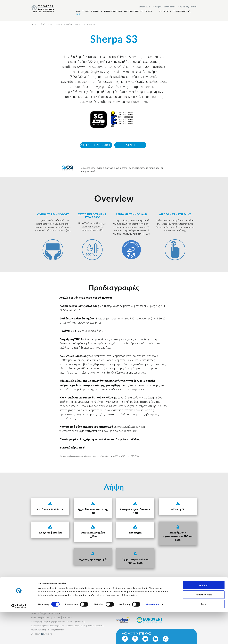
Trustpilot (35, 596)
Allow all (204, 617)
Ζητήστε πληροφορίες (96, 145)
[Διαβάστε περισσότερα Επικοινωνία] (144, 7)
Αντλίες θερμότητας (75, 24)
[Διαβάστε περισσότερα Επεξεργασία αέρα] (113, 12)
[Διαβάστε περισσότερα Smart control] (170, 7)
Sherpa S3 (92, 24)
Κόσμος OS (157, 7)
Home (34, 24)
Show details (153, 636)
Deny (204, 636)
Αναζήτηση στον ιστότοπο (175, 12)
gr (79, 15)
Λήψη (130, 145)
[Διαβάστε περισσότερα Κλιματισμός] (82, 12)
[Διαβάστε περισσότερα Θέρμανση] (97, 12)
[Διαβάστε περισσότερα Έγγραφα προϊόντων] (188, 7)
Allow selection (204, 627)
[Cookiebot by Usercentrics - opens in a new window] (19, 638)
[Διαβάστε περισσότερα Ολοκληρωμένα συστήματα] (138, 12)
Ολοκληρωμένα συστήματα (51, 24)
